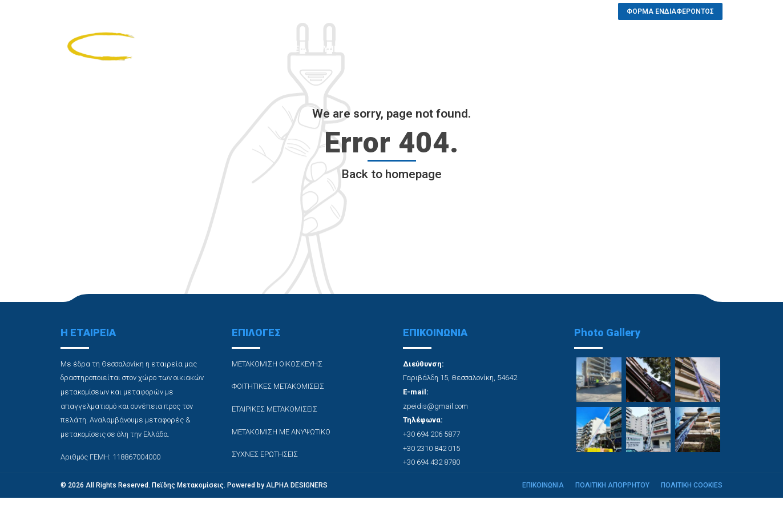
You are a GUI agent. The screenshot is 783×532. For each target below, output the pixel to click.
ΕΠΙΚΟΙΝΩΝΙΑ (581, 49)
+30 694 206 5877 (431, 434)
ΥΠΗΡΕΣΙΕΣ (345, 49)
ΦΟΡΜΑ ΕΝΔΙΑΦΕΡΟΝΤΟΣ (673, 49)
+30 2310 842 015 (431, 448)
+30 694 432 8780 (431, 462)
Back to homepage (392, 174)
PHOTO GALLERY (415, 49)
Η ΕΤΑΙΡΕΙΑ (285, 49)
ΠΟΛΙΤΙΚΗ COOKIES (692, 485)
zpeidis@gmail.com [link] (435, 406)
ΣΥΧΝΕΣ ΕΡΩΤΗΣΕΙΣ (502, 49)
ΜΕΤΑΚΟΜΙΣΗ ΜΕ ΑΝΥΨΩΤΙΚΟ (281, 432)
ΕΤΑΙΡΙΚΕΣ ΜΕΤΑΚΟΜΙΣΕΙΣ (275, 409)
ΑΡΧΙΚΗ (233, 49)
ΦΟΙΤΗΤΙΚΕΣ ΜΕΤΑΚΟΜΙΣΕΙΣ (278, 386)
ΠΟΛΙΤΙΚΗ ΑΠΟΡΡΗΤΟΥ (612, 485)
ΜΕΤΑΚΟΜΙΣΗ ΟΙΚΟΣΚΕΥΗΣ (277, 364)
